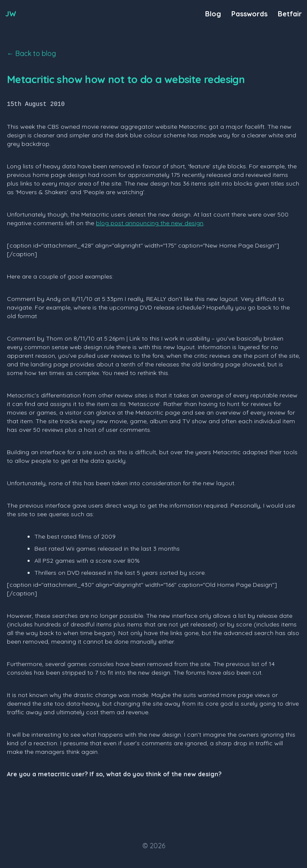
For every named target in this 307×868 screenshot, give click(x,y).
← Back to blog (31, 53)
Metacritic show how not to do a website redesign (126, 79)
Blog (213, 14)
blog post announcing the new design (150, 223)
